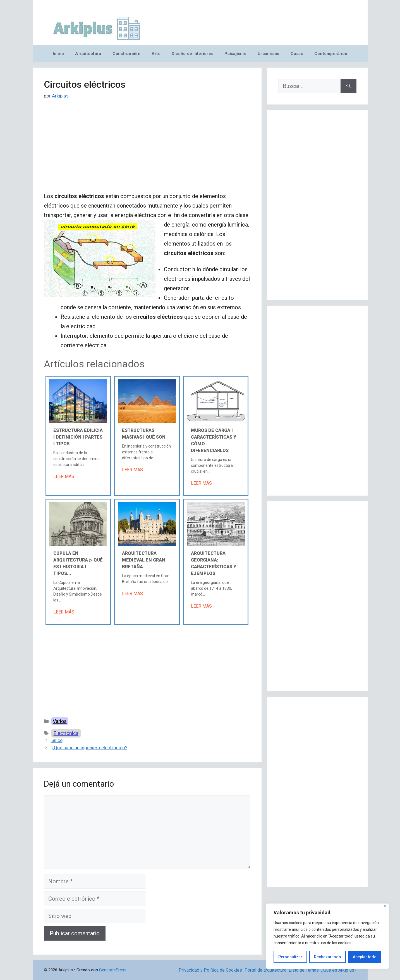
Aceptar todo (365, 957)
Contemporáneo (331, 54)
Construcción (126, 54)
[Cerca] (385, 906)
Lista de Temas (304, 970)
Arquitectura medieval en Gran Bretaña (144, 560)
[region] (327, 936)
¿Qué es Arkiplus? (339, 970)
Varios (60, 721)
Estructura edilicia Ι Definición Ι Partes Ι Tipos (78, 437)
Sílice (57, 740)
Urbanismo (269, 54)
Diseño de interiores (192, 54)
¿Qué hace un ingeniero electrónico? (89, 748)
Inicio (58, 54)
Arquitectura (88, 54)
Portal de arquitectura (265, 970)
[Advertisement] (147, 150)
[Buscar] (348, 86)
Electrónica (66, 733)
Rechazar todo (328, 957)
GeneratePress (113, 970)
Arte (156, 54)
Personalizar (290, 957)
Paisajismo (235, 54)
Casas (297, 54)
